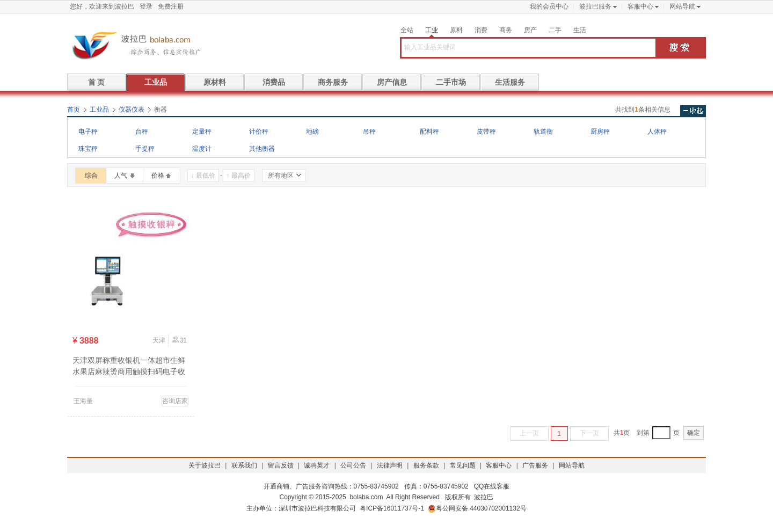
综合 (91, 176)
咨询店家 (175, 401)
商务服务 (333, 82)
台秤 (142, 132)
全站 (407, 30)
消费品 (274, 82)
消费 (481, 30)
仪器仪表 (132, 110)
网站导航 (682, 6)
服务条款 (426, 465)
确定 (694, 433)
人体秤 (657, 132)
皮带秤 (486, 132)
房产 (530, 30)
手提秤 (145, 149)
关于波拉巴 (205, 465)
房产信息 (392, 82)
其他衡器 (262, 149)
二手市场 (451, 82)
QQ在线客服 (492, 486)
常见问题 (463, 465)
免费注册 (171, 6)
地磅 (312, 132)
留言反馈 (281, 465)
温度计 (202, 149)
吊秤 (369, 132)
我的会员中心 (549, 6)
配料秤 (429, 132)
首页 (74, 110)
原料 (456, 30)
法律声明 (390, 465)
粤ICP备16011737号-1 (392, 508)
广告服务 (535, 465)
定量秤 (202, 132)
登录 (146, 6)
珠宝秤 (88, 149)
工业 (432, 30)
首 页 (97, 82)
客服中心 (640, 6)
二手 (555, 30)
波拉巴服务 (595, 6)
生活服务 (510, 82)
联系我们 (244, 465)
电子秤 (88, 132)
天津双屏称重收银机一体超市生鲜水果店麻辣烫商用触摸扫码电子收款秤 (129, 371)
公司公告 (353, 465)
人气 (121, 176)
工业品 (156, 82)
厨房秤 (600, 132)
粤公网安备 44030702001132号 (477, 509)
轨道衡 (543, 132)
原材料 (215, 82)
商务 (506, 30)
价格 (158, 176)
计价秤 (259, 132)
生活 (580, 30)
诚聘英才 (317, 465)
